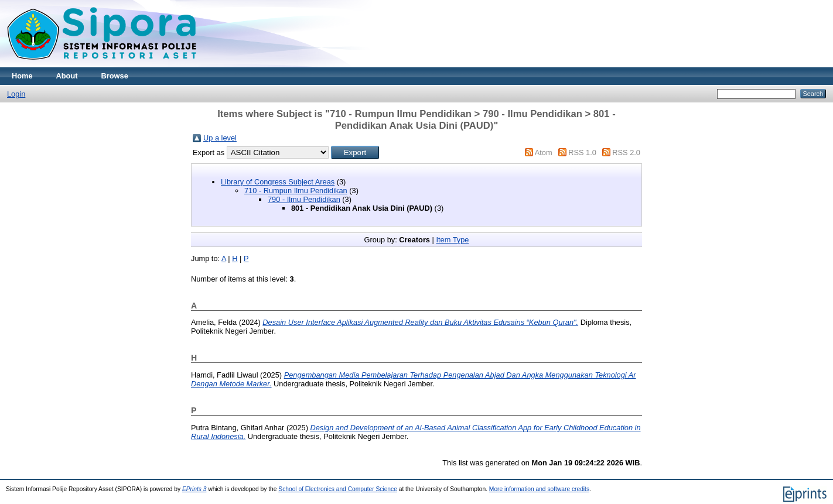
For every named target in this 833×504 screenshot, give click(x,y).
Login (16, 94)
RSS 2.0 (626, 152)
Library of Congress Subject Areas (278, 182)
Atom (544, 152)
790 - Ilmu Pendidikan (304, 199)
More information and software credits (539, 489)
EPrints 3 (194, 489)
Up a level (220, 138)
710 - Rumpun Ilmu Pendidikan (296, 191)
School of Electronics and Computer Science (338, 489)
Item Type (452, 240)
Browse (115, 76)
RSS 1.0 (582, 152)
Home (22, 76)
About (67, 76)
